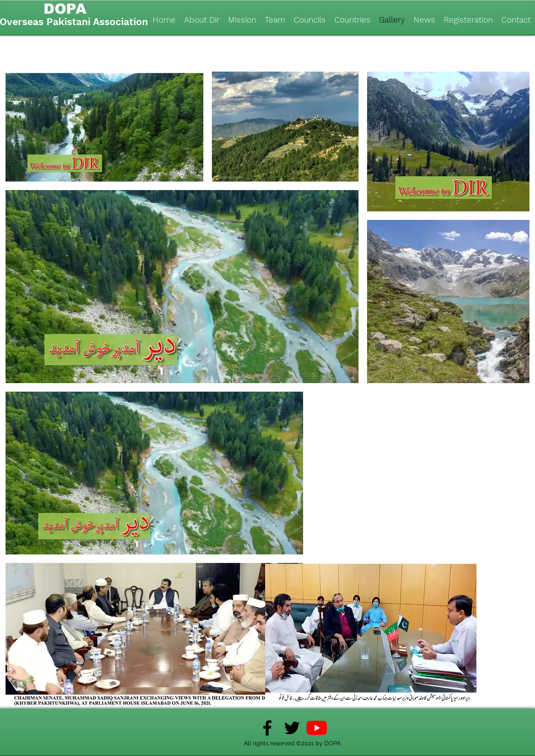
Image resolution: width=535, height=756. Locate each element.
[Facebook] (267, 728)
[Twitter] (292, 728)
